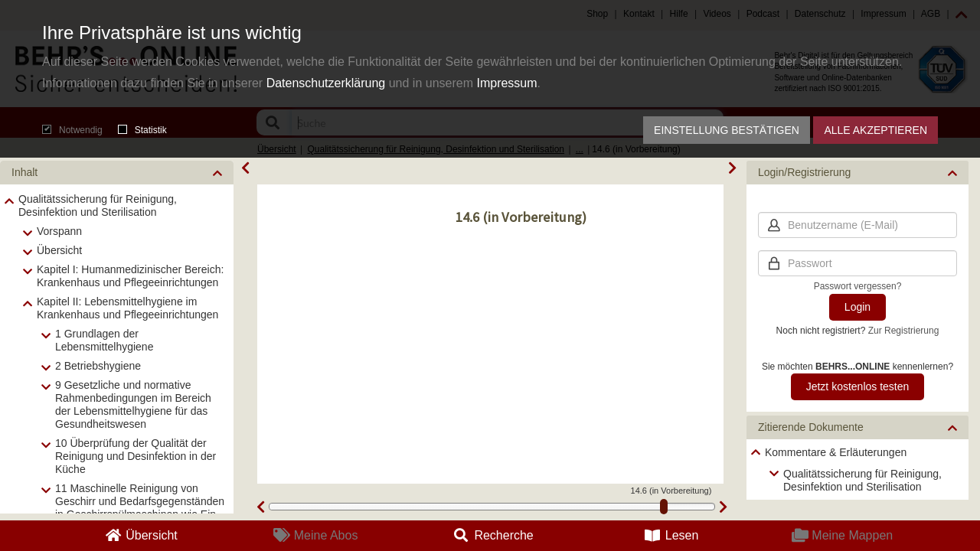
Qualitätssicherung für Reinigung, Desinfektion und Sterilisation (98, 205)
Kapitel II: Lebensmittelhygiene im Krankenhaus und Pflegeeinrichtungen (127, 308)
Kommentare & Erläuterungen (836, 452)
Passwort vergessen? (858, 286)
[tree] (857, 469)
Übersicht (59, 250)
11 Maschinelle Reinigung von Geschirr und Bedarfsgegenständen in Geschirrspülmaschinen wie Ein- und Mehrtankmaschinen (140, 508)
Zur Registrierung (904, 331)
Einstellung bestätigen (727, 130)
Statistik (142, 130)
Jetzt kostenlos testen (858, 386)
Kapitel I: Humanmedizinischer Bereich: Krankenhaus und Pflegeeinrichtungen (130, 276)
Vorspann (59, 231)
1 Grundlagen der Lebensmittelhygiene (104, 340)
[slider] (664, 507)
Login (857, 307)
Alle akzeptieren (875, 130)
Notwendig (72, 130)
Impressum (506, 83)
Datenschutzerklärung (326, 83)
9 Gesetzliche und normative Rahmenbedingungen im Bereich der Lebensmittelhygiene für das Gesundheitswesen (133, 404)
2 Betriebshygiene (98, 366)
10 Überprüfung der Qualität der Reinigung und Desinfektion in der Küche (136, 456)
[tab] (117, 173)
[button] (117, 173)
